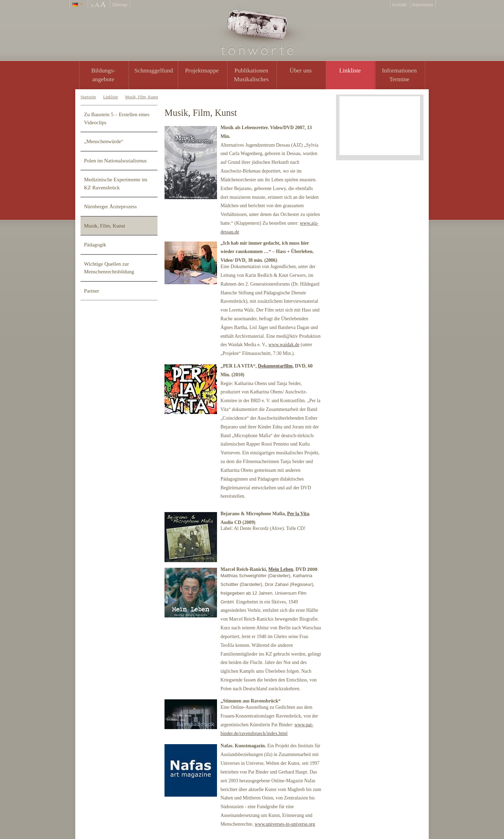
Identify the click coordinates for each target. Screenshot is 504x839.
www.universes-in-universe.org (285, 824)
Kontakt (400, 5)
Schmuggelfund (154, 70)
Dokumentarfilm (275, 366)
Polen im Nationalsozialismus (115, 161)
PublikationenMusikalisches (251, 75)
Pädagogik (95, 245)
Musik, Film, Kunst (141, 97)
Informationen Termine (399, 75)
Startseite (88, 97)
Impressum (423, 5)
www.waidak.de (284, 345)
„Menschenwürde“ (104, 141)
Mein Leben (281, 569)
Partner (92, 291)
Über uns (300, 70)
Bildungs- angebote (103, 75)
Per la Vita (298, 514)
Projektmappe (202, 70)
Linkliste (350, 70)
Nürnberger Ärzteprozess (110, 207)
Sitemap (120, 5)
